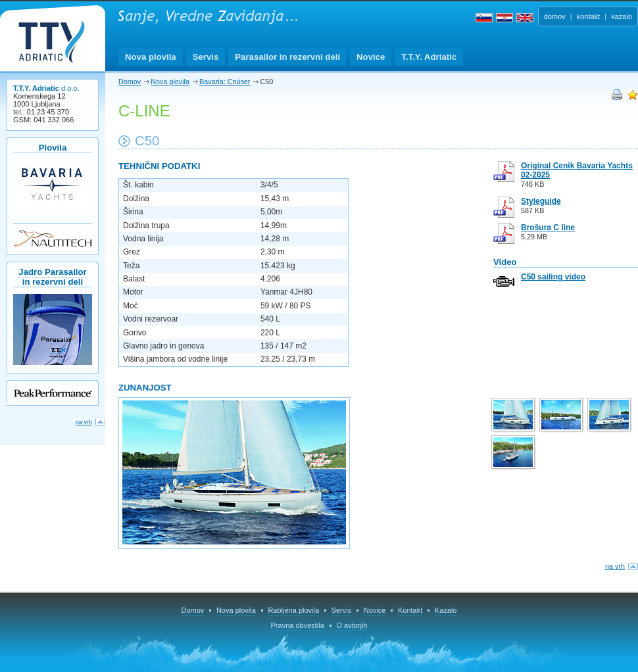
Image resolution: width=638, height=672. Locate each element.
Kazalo (446, 610)
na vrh (615, 566)
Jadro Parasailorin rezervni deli (52, 277)
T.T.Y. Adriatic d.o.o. (51, 42)
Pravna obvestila (298, 625)
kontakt (588, 16)
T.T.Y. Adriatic (429, 57)
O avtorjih (352, 625)
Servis (206, 57)
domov (555, 16)
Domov (130, 82)
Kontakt (410, 610)
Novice (371, 57)
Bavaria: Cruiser (225, 82)
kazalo (622, 16)
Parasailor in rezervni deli (287, 57)
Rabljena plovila (293, 610)
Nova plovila (151, 57)
